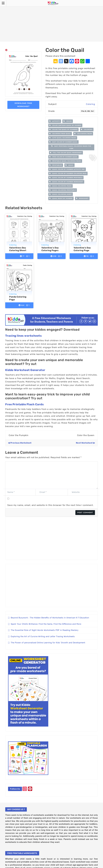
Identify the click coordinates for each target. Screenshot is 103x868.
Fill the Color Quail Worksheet (66, 153)
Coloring (90, 104)
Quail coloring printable (63, 190)
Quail (69, 165)
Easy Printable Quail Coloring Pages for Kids (71, 147)
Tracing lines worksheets (23, 336)
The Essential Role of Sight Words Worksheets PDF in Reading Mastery (45, 630)
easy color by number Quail (63, 142)
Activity (55, 121)
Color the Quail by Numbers (63, 130)
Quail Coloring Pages (60, 186)
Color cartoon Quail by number (65, 125)
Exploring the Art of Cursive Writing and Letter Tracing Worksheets (43, 636)
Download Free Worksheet (23, 105)
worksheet (82, 198)
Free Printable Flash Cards (24, 404)
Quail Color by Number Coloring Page (68, 173)
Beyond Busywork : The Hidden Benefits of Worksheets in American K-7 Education (50, 618)
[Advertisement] (51, 21)
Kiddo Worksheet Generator (25, 370)
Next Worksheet (84, 443)
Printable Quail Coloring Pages (65, 161)
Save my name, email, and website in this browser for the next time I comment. (50, 505)
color (68, 121)
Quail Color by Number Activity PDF (67, 169)
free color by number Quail (63, 157)
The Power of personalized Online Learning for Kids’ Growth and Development (48, 643)
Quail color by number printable (66, 178)
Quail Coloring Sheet (61, 194)
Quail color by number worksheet (66, 182)
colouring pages (83, 134)
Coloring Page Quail (60, 134)
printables (56, 165)
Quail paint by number (61, 198)
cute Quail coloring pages (63, 138)
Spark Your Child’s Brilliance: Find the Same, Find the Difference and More (46, 624)
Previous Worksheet (21, 443)
